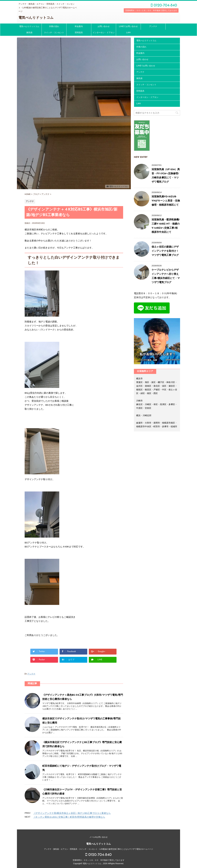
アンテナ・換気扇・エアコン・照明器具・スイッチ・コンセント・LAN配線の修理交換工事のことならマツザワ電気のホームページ (98, 848)
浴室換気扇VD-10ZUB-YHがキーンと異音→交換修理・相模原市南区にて (166, 201)
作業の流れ (54, 27)
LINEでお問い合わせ (128, 27)
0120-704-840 (164, 5)
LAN (128, 33)
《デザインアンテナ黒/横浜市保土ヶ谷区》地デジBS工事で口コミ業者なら (72, 813)
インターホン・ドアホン (104, 33)
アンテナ (153, 27)
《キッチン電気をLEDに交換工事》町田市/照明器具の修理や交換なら (69, 817)
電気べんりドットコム (36, 18)
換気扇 (29, 33)
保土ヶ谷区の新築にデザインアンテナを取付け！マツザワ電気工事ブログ (165, 251)
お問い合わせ (104, 27)
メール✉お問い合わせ (98, 836)
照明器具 (79, 33)
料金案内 (79, 27)
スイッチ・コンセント (54, 33)
